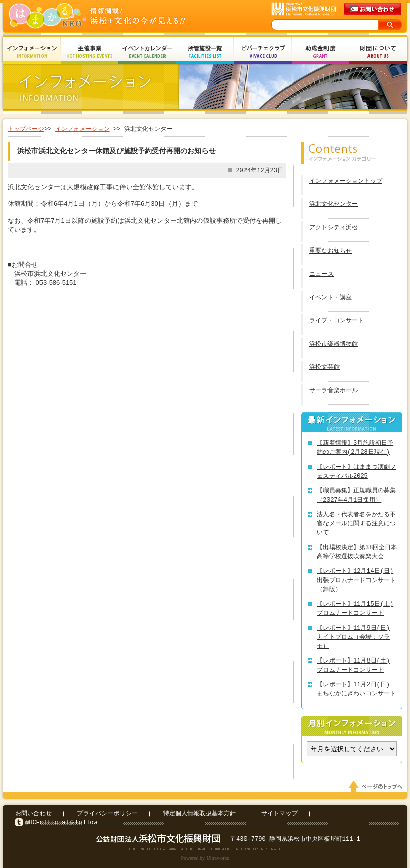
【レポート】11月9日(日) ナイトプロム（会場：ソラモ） (353, 637)
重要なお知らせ (331, 251)
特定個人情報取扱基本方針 (199, 814)
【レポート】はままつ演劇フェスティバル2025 (356, 471)
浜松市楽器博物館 (334, 344)
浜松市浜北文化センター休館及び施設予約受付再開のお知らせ (116, 151)
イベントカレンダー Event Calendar (147, 52)
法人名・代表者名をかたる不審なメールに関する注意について (356, 524)
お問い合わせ (33, 814)
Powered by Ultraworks (205, 858)
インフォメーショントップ (346, 181)
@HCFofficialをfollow (61, 823)
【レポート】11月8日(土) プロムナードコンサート (353, 665)
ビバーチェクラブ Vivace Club (263, 52)
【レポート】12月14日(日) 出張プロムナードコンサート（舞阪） (356, 580)
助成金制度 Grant (320, 52)
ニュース (321, 275)
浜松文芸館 (324, 368)
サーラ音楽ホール (334, 391)
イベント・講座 (331, 298)
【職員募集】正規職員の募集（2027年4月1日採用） (356, 495)
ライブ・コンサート (337, 321)
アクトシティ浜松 (334, 228)
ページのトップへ (377, 787)
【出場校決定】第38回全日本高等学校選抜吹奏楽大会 (357, 552)
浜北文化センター (334, 205)
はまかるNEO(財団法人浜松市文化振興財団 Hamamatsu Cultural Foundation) (119, 16)
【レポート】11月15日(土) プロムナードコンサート (355, 609)
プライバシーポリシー (107, 814)
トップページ (26, 129)
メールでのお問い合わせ (374, 9)
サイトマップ (279, 814)
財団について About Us (378, 52)
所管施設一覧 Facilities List (205, 52)
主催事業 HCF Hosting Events (90, 52)
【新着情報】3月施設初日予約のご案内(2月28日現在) (355, 448)
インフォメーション (83, 129)
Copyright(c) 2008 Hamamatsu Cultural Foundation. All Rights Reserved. (205, 849)
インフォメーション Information (32, 52)
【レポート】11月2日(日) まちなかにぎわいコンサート (356, 689)
